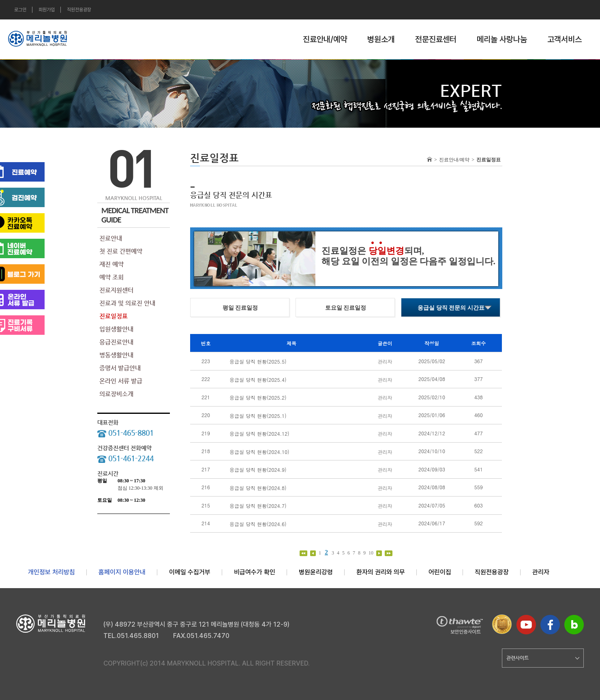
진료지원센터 (116, 290)
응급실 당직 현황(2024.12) (259, 433)
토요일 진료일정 (346, 308)
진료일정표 (114, 316)
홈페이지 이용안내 (122, 572)
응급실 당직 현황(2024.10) (259, 451)
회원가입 (47, 10)
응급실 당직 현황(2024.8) (258, 487)
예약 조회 (111, 277)
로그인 (20, 10)
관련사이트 (543, 658)
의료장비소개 (116, 394)
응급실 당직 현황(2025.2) (258, 397)
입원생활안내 (116, 329)
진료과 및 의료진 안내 (127, 303)
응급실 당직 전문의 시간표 (451, 308)
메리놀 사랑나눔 (502, 39)
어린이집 (440, 572)
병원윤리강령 (316, 572)
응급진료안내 (116, 342)
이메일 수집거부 (190, 572)
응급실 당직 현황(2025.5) (258, 361)
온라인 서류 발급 (121, 381)
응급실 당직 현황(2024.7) (258, 506)
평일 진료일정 (240, 308)
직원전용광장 (79, 10)
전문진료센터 (436, 39)
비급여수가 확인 (255, 572)
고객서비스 (565, 39)
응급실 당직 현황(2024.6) (258, 523)
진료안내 (111, 238)
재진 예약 (111, 264)
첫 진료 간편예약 (121, 251)
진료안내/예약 (325, 39)
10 (372, 553)
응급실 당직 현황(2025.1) (258, 415)
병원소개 (381, 39)
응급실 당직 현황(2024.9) (258, 470)
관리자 (541, 572)
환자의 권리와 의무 (381, 572)
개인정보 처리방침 (51, 572)
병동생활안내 (116, 355)
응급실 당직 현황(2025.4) (258, 379)
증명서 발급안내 (120, 368)
